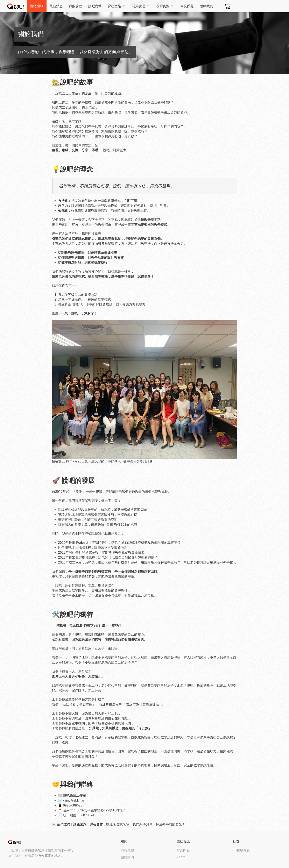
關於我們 (127, 857)
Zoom (181, 857)
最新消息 (56, 6)
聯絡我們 (206, 6)
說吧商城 (95, 6)
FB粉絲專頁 (241, 850)
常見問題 (187, 6)
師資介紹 (127, 850)
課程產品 (117, 6)
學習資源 (165, 6)
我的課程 (76, 6)
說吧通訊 (37, 6)
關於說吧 (141, 6)
